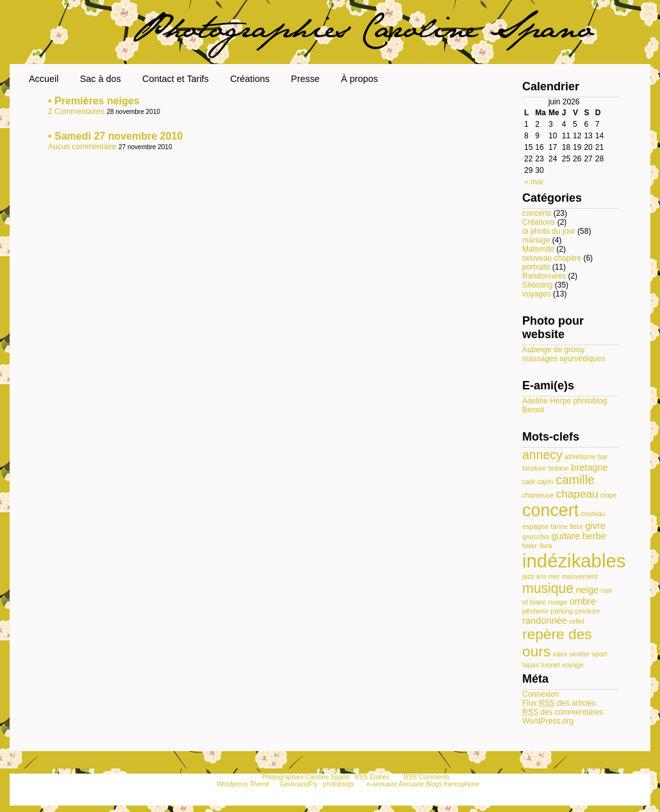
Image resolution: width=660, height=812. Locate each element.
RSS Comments (427, 777)
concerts (537, 213)
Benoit (533, 410)
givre (595, 526)
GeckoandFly (299, 784)
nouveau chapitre (552, 258)
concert (550, 510)
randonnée (545, 621)
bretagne (590, 467)
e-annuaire (382, 784)
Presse (305, 79)
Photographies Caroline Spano (306, 777)
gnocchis (536, 537)
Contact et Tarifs (176, 79)
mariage (536, 240)
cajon (546, 482)
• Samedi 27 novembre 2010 (115, 136)
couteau (593, 514)
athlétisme (580, 457)
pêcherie (535, 611)
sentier (579, 654)
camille (575, 480)
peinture (588, 611)
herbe (594, 536)
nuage (558, 602)
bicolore (534, 468)
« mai (533, 182)
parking (562, 611)
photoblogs (339, 784)
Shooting (537, 285)
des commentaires (563, 712)
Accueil (44, 79)
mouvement (580, 576)
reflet (577, 621)
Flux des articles (559, 703)
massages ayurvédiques (564, 359)
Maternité (538, 249)
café (529, 482)
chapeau (577, 494)
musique (548, 588)
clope (608, 495)
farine (559, 526)
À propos (359, 79)
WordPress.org (548, 721)
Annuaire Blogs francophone (439, 784)
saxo (560, 654)
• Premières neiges (94, 101)
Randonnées (544, 276)
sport (600, 654)
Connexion (540, 694)
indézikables (574, 561)
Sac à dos (101, 79)
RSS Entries (372, 777)
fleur (576, 526)
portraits (536, 267)
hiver (530, 546)
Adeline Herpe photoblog (565, 401)
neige (587, 590)
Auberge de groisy (553, 350)
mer (554, 576)
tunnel (550, 665)
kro (541, 576)
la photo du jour (549, 231)
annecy (542, 455)
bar (603, 457)
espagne (535, 526)
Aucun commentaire (83, 147)
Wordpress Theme (243, 784)
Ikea (545, 546)
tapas (531, 665)
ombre (583, 601)
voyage (573, 665)
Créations (250, 79)
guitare (565, 536)
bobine (559, 468)
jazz (528, 576)
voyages (537, 294)
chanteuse (538, 495)
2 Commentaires (77, 111)
